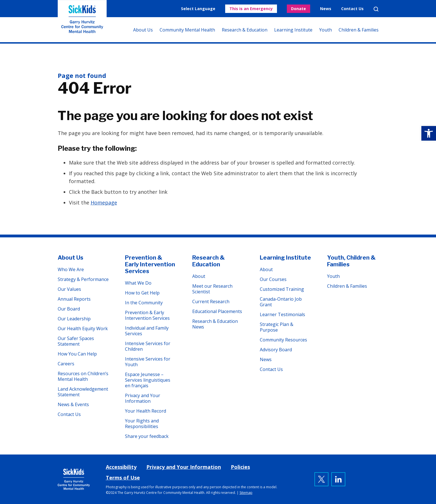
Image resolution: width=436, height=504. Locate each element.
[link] (429, 133)
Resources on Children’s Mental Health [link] (83, 376)
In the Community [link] (144, 303)
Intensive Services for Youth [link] (148, 362)
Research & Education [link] (245, 30)
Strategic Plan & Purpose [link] (277, 327)
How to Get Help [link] (142, 293)
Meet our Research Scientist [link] (212, 289)
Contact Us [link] (352, 9)
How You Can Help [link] (77, 354)
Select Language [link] (198, 9)
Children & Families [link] (359, 30)
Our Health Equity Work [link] (83, 328)
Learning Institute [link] (293, 30)
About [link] (199, 276)
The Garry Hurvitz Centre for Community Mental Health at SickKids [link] (82, 21)
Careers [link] (66, 364)
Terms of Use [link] (123, 478)
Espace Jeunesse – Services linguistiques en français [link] (148, 380)
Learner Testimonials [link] (282, 314)
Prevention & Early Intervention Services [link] (150, 264)
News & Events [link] (73, 404)
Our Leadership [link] (74, 319)
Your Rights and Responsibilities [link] (142, 424)
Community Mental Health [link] (187, 30)
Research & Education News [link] (215, 324)
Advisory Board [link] (276, 350)
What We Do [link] (138, 283)
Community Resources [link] (283, 340)
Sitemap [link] (246, 493)
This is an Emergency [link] (251, 9)
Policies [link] (240, 467)
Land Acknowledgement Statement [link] (83, 392)
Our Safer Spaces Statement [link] (76, 341)
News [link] (326, 9)
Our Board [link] (69, 309)
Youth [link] (326, 30)
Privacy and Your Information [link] (143, 398)
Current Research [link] (211, 301)
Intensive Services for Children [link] (148, 346)
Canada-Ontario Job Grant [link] (281, 302)
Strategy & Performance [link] (83, 279)
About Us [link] (143, 30)
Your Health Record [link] (146, 411)
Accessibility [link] (121, 467)
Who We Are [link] (71, 269)
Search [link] (376, 9)
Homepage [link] (104, 202)
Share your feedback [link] (147, 436)
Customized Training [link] (282, 289)
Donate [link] (299, 9)
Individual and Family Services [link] (147, 331)
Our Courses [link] (273, 279)
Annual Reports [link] (74, 299)
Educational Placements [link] (217, 311)
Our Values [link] (69, 289)
